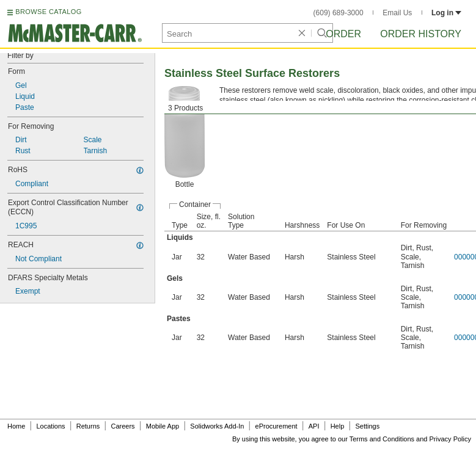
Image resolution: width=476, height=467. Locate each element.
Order (343, 34)
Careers (123, 426)
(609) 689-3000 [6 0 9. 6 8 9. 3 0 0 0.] (339, 13)
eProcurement (276, 426)
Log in (446, 13)
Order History (421, 34)
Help (338, 426)
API (314, 426)
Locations (51, 426)
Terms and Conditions (382, 439)
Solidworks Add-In (217, 426)
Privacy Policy (450, 439)
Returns (88, 426)
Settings (367, 426)
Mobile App (163, 426)
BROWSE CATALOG (48, 12)
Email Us (397, 13)
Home (16, 426)
